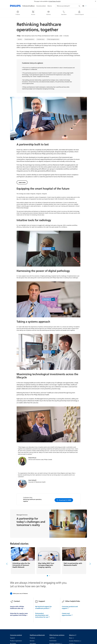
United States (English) (55, 1)
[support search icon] (79, 6)
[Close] (95, 1)
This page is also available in (41, 1)
